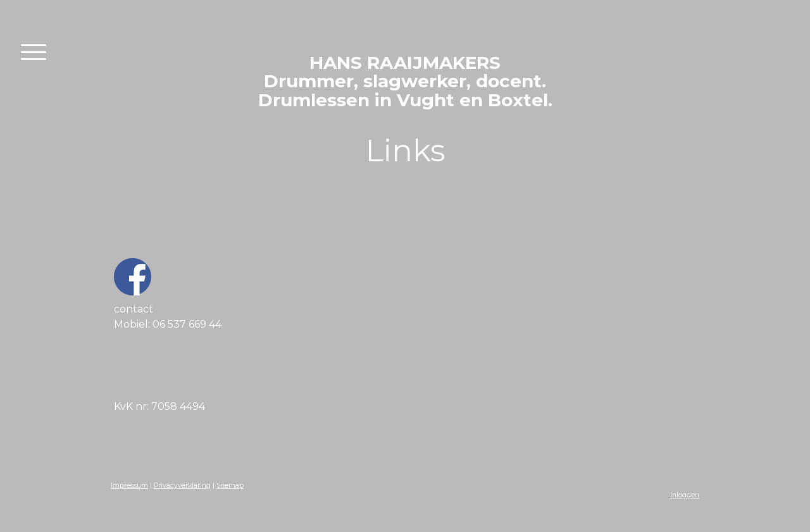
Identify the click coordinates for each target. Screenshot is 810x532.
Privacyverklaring (182, 486)
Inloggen (685, 495)
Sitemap (230, 486)
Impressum (129, 486)
